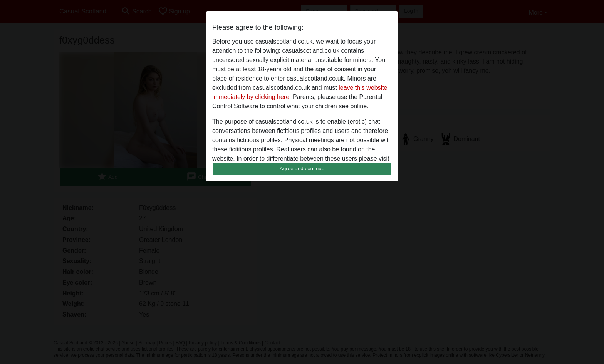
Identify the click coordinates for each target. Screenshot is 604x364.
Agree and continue (302, 169)
